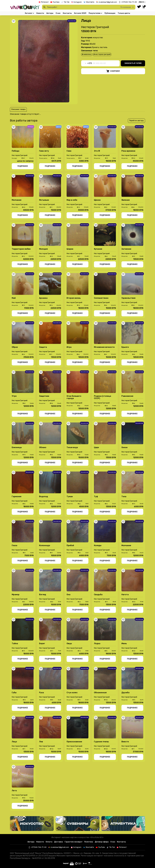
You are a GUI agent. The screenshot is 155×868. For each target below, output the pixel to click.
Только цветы (124, 13)
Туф (96, 496)
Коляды (98, 545)
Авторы (50, 13)
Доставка (58, 842)
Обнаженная (100, 693)
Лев (41, 742)
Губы (14, 693)
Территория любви (21, 249)
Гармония (17, 496)
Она (68, 595)
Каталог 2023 (80, 13)
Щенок (97, 200)
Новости (40, 13)
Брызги (125, 347)
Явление (126, 200)
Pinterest (45, 2)
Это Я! (97, 151)
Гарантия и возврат (74, 842)
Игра (69, 347)
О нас (58, 13)
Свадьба (98, 595)
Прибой (70, 545)
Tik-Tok (67, 2)
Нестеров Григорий (95, 27)
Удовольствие (128, 298)
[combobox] (87, 63)
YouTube (56, 2)
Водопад (44, 496)
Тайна (15, 643)
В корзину (113, 71)
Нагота (125, 595)
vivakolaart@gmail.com (108, 2)
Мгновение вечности (104, 347)
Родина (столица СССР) (103, 397)
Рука (41, 693)
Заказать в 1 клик (133, 63)
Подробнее (23, 166)
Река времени (128, 151)
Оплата (49, 842)
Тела (124, 496)
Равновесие (127, 396)
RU (140, 2)
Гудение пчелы (101, 742)
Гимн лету (44, 151)
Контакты (67, 13)
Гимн (69, 151)
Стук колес (72, 693)
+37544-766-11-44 (129, 2)
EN (143, 2)
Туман (70, 496)
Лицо (14, 742)
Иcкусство (98, 38)
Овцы (69, 643)
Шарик (70, 249)
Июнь (124, 643)
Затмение (126, 249)
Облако (43, 447)
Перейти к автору (136, 121)
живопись (87, 54)
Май (14, 298)
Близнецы (17, 447)
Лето (14, 791)
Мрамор (16, 595)
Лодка (97, 643)
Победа (15, 151)
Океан (124, 447)
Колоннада (45, 545)
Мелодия (43, 249)
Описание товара (18, 109)
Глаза (14, 545)
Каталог (29, 13)
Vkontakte (90, 2)
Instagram (78, 2)
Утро (14, 396)
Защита (43, 347)
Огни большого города (74, 397)
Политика (89, 842)
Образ (15, 347)
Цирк (96, 447)
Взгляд (43, 595)
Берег (42, 643)
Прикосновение (74, 742)
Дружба (125, 693)
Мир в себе (72, 200)
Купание (98, 249)
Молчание (17, 200)
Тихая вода (72, 447)
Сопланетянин (101, 298)
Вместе (125, 742)
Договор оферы (102, 842)
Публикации (110, 13)
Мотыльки (44, 200)
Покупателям (95, 13)
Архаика (43, 298)
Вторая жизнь (74, 298)
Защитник (44, 396)
